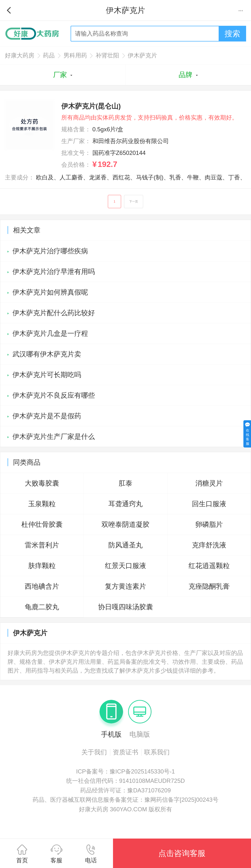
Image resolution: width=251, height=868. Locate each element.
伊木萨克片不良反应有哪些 (54, 395)
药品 (49, 55)
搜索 (232, 34)
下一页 (134, 202)
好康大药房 (20, 55)
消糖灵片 (209, 483)
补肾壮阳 (107, 55)
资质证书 (125, 752)
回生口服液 (209, 504)
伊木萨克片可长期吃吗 (47, 375)
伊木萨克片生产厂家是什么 (54, 437)
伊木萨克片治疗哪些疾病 (50, 251)
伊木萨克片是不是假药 (47, 416)
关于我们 (94, 752)
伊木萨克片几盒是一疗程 (50, 333)
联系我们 (157, 752)
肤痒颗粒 (42, 566)
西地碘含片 (42, 586)
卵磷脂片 (209, 524)
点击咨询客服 (182, 853)
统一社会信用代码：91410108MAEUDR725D (125, 781)
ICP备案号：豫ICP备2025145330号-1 (126, 771)
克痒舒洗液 (209, 545)
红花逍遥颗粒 (209, 566)
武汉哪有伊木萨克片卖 (47, 354)
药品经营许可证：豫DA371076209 (125, 790)
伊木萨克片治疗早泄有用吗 (54, 272)
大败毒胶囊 (42, 483)
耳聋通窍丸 (125, 504)
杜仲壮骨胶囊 (42, 524)
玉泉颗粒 (42, 504)
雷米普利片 (42, 545)
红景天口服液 (125, 566)
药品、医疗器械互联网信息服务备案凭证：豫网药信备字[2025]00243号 (125, 800)
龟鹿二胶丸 (42, 607)
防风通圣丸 (125, 545)
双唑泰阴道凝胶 (125, 524)
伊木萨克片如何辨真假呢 (50, 292)
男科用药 (75, 55)
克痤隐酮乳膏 (209, 586)
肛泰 (125, 483)
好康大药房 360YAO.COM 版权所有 (126, 809)
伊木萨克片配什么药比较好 (54, 313)
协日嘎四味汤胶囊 (125, 607)
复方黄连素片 (125, 586)
